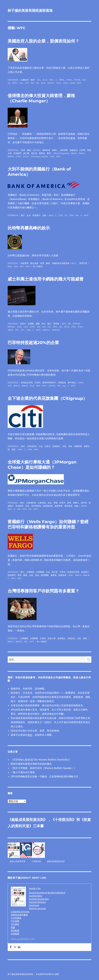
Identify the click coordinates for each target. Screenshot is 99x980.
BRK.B (11, 156)
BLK (16, 266)
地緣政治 (74, 150)
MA (77, 215)
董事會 (42, 153)
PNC (74, 327)
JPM (71, 215)
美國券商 (78, 446)
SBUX (10, 330)
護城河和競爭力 (49, 383)
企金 (29, 215)
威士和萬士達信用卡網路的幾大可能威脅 (46, 279)
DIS (44, 327)
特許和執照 (36, 506)
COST (18, 156)
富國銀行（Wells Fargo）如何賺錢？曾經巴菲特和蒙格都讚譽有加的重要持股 (48, 524)
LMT (27, 83)
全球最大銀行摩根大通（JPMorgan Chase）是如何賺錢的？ (42, 465)
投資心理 (52, 638)
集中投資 (72, 383)
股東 (32, 80)
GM (84, 80)
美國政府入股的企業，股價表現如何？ (43, 41)
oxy (64, 386)
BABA (74, 153)
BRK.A (82, 153)
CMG (19, 327)
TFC (17, 330)
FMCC (69, 80)
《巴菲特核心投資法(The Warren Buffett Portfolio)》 (41, 760)
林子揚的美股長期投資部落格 (30, 11)
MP (32, 83)
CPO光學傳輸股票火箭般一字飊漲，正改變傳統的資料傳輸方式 (44, 776)
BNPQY (11, 327)
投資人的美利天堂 (17, 861)
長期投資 (62, 383)
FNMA (77, 80)
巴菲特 (82, 150)
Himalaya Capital (39, 156)
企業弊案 (30, 572)
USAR (72, 83)
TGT (23, 330)
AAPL (81, 383)
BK (69, 324)
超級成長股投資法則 (28, 820)
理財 (85, 638)
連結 (30, 735)
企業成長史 (32, 446)
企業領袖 (42, 503)
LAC (21, 83)
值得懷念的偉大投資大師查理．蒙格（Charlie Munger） (41, 98)
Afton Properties (61, 153)
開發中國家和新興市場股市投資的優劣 (31, 764)
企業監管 (25, 80)
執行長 (84, 503)
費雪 (49, 153)
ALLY (45, 80)
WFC (79, 83)
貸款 (14, 449)
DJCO (26, 156)
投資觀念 (61, 638)
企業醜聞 (40, 572)
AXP (10, 386)
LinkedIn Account (20, 912)
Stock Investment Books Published (47, 893)
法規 (64, 446)
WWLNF (56, 330)
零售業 (56, 324)
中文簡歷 (15, 921)
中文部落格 (16, 918)
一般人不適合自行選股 (23, 772)
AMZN (84, 506)
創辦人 (55, 150)
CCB (60, 215)
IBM (38, 386)
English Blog (36, 896)
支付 (43, 324)
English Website (37, 902)
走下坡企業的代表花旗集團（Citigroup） (47, 398)
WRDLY (46, 330)
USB (52, 156)
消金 (44, 215)
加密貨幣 (64, 150)
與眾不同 (83, 263)
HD (49, 327)
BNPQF (77, 324)
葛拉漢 (34, 153)
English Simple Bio (39, 899)
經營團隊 (45, 575)
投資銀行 (36, 215)
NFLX (67, 327)
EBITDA (37, 150)
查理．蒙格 (26, 150)
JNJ (26, 642)
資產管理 (59, 506)
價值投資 (46, 150)
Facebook (34, 905)
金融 (76, 506)
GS (9, 83)
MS (37, 83)
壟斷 (38, 324)
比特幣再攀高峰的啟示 (29, 228)
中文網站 (15, 924)
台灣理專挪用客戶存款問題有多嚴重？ (43, 591)
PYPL (80, 327)
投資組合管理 (27, 383)
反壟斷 (31, 324)
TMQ (65, 83)
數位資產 (34, 263)
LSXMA (52, 386)
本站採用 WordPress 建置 (47, 974)
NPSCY (51, 83)
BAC (51, 80)
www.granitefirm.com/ (23, 939)
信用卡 (23, 324)
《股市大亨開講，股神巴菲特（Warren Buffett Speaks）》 (43, 768)
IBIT (22, 266)
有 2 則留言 (38, 266)
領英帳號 (15, 934)
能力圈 (26, 153)
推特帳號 (15, 931)
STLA (59, 83)
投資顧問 (17, 153)
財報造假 (62, 575)
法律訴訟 (71, 638)
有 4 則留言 (42, 642)
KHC (44, 386)
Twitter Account (37, 908)
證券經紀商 (48, 506)
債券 (69, 503)
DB (39, 327)
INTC (15, 83)
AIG (39, 80)
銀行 (23, 215)
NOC (43, 83)
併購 (56, 503)
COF (26, 327)
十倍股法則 (64, 820)
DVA (32, 386)
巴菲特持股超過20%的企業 (33, 343)
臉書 (13, 927)
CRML (62, 80)
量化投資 (68, 506)
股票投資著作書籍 (19, 915)
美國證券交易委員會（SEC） (65, 263)
